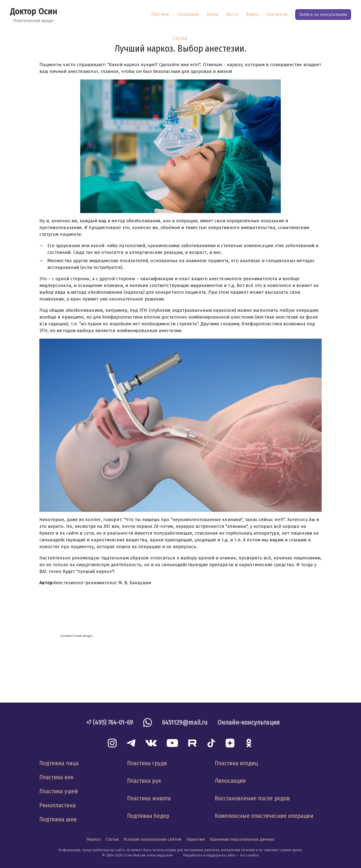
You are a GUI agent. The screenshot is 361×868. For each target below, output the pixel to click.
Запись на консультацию (323, 14)
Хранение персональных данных (242, 839)
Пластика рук (144, 781)
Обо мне (160, 14)
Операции (188, 14)
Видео (252, 14)
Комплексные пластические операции (264, 816)
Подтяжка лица (59, 763)
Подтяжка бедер (148, 816)
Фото (232, 14)
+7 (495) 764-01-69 (110, 722)
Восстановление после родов (252, 798)
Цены (213, 14)
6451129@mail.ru (185, 722)
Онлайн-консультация (249, 722)
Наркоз (94, 839)
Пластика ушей (59, 791)
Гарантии (196, 839)
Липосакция (230, 781)
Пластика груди (147, 763)
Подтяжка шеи (58, 819)
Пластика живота (149, 798)
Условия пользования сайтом (152, 839)
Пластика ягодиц (236, 763)
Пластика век (56, 777)
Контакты (277, 14)
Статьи (180, 38)
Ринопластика (58, 805)
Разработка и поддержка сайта (209, 855)
